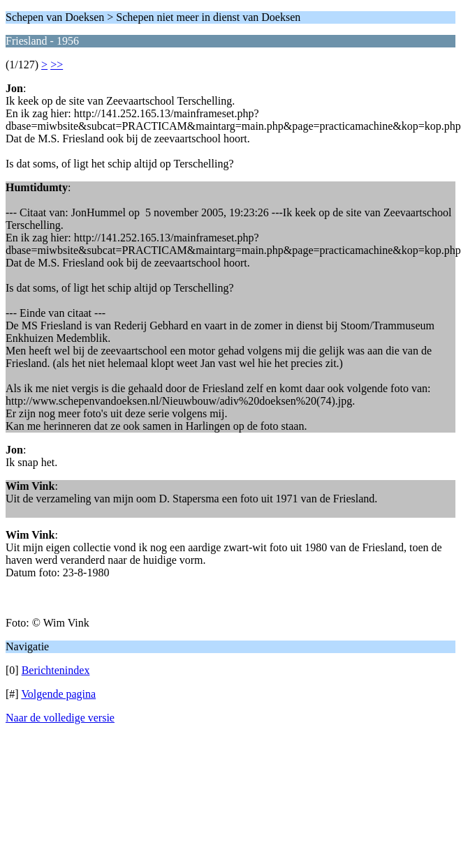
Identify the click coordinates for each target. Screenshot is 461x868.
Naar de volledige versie (60, 718)
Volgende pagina (58, 694)
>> (57, 65)
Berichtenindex (56, 670)
